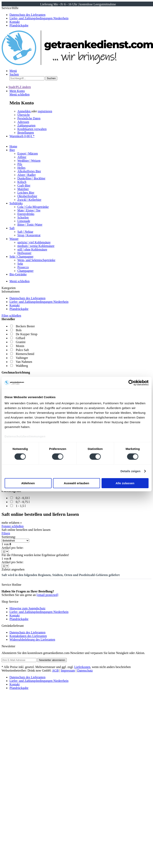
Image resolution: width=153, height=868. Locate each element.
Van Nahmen (24, 362)
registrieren (45, 111)
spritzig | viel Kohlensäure (34, 242)
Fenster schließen (13, 526)
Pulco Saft (22, 350)
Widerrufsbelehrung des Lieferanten (32, 640)
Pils (20, 164)
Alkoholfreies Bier (29, 171)
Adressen (23, 122)
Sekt (20, 264)
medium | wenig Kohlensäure (36, 246)
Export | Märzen (28, 153)
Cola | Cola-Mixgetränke (33, 207)
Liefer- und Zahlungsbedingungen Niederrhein (39, 18)
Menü (13, 71)
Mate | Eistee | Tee (29, 210)
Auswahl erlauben (76, 483)
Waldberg (22, 366)
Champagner (25, 271)
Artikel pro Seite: (13, 548)
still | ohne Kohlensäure (32, 249)
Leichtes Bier (26, 193)
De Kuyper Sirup (27, 334)
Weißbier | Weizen (29, 161)
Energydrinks (26, 214)
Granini (21, 342)
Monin (20, 346)
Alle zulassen (125, 483)
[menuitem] (80, 298)
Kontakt (15, 22)
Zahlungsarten (26, 125)
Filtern (6, 533)
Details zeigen (130, 471)
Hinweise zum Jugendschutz (27, 608)
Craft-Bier (24, 185)
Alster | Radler (27, 175)
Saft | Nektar (25, 232)
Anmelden (24, 111)
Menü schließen (20, 94)
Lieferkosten (82, 667)
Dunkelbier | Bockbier (31, 178)
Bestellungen (26, 133)
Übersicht (23, 115)
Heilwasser (24, 253)
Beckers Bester (25, 326)
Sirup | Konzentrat (29, 235)
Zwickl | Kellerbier (29, 200)
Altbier (22, 157)
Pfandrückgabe (19, 25)
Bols (19, 330)
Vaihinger (22, 358)
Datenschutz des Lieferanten (27, 15)
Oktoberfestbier (27, 196)
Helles (21, 168)
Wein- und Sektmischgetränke (36, 260)
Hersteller (8, 319)
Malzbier (23, 189)
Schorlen (23, 217)
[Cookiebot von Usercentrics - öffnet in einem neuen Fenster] (131, 383)
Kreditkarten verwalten (32, 129)
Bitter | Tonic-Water (30, 225)
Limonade (24, 221)
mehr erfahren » (12, 523)
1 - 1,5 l (21, 506)
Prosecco (23, 267)
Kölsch (22, 182)
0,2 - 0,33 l (23, 498)
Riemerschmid (25, 354)
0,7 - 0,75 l (23, 502)
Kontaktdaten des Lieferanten (28, 636)
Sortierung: (9, 537)
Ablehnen (28, 483)
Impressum (68, 670)
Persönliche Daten (29, 118)
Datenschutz (85, 670)
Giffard (20, 338)
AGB (55, 670)
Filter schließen (11, 316)
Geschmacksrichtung (16, 372)
